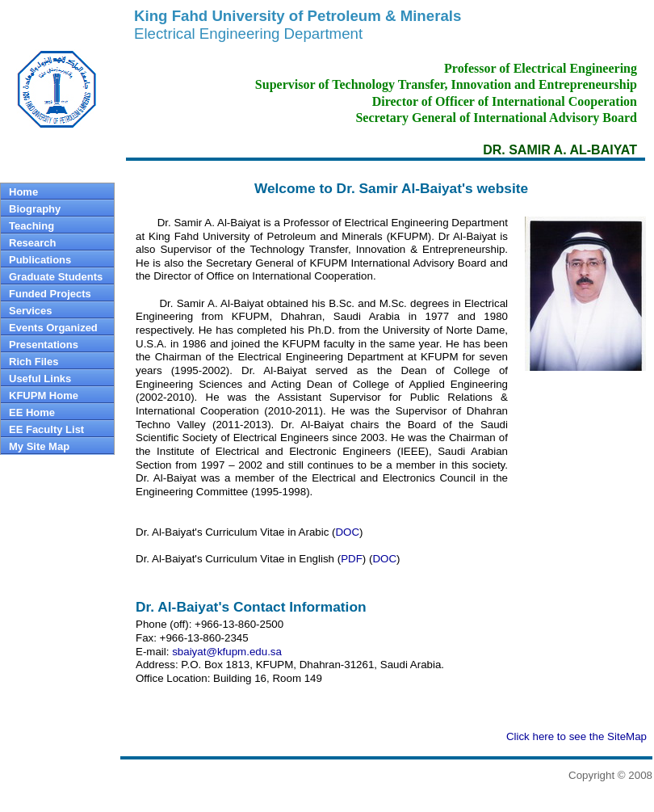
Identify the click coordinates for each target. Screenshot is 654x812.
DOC (347, 532)
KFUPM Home (44, 395)
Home (23, 192)
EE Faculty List (46, 429)
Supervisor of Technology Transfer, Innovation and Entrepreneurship (446, 84)
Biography (35, 209)
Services (31, 311)
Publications (40, 260)
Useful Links (40, 379)
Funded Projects (50, 294)
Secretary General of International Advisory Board (496, 118)
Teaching (31, 226)
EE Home (32, 412)
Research (33, 243)
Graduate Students (56, 277)
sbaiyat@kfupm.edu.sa (227, 652)
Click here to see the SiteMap (576, 736)
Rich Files (34, 362)
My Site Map (39, 446)
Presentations (44, 345)
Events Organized (53, 328)
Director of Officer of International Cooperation (505, 101)
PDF (352, 559)
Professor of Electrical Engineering (541, 68)
